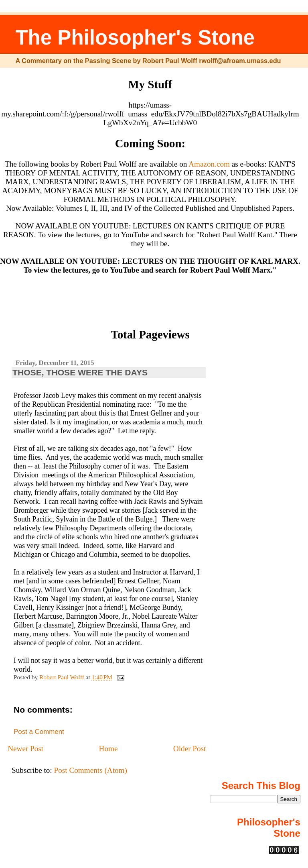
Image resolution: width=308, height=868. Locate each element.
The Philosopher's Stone (135, 38)
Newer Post (25, 749)
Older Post (190, 749)
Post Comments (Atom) (91, 770)
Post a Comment (39, 732)
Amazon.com (209, 164)
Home (108, 749)
